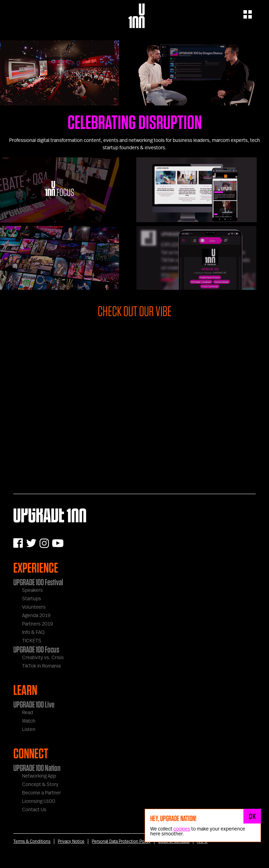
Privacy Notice (71, 841)
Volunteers (34, 607)
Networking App (39, 776)
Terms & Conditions (32, 841)
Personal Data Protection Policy (121, 841)
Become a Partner (42, 793)
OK (252, 816)
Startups (32, 599)
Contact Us (34, 810)
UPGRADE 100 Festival (38, 582)
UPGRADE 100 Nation (37, 768)
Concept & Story (40, 785)
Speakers (32, 590)
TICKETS (32, 641)
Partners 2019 (37, 624)
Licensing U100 (39, 801)
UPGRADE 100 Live (34, 704)
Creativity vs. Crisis (43, 658)
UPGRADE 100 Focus (36, 649)
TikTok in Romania (41, 666)
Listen (29, 730)
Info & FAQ (33, 633)
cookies (182, 829)
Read (27, 713)
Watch (29, 721)
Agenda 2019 (36, 616)
